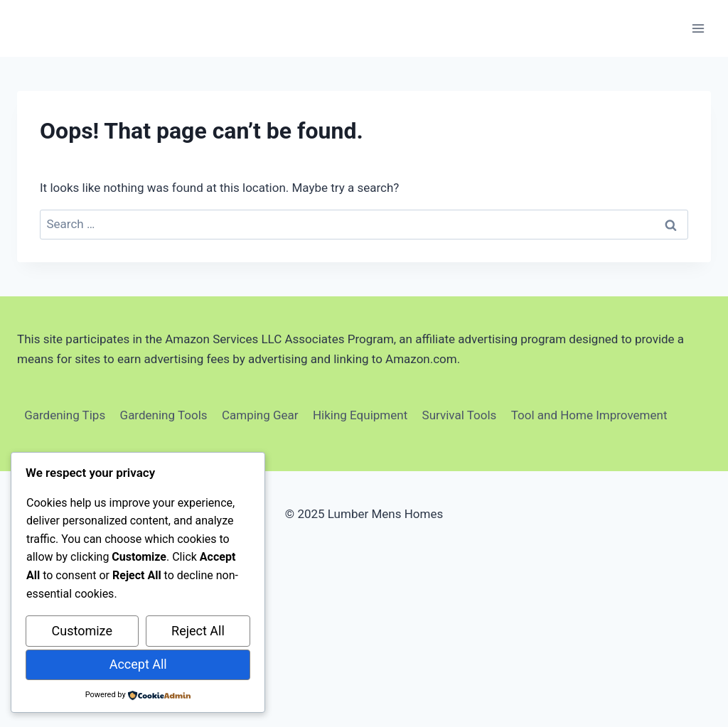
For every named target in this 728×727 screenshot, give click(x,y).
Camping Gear (260, 415)
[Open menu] (698, 28)
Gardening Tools (164, 415)
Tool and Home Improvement (589, 415)
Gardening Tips (65, 415)
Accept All (138, 664)
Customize (82, 631)
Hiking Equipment (360, 415)
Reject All (198, 631)
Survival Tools (460, 415)
